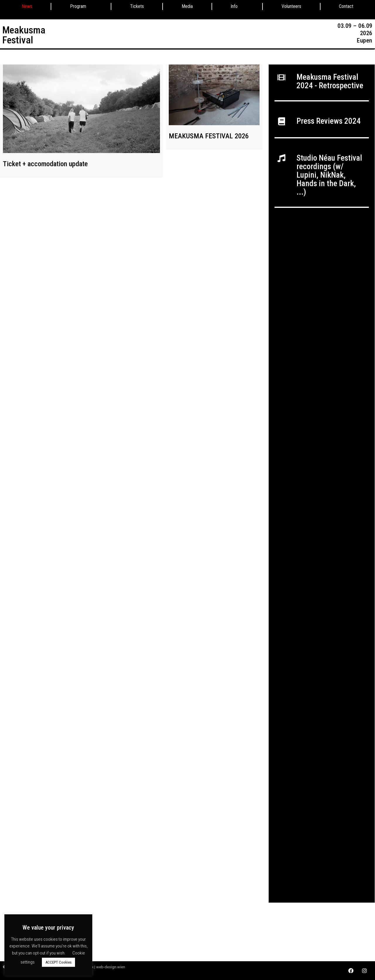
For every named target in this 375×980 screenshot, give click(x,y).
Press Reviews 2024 (329, 121)
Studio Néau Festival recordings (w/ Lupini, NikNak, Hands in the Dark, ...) (329, 175)
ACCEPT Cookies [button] (58, 962)
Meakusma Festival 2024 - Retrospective (330, 81)
